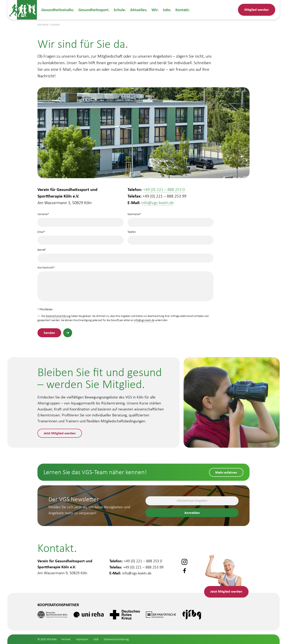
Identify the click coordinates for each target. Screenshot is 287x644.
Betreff (125, 254)
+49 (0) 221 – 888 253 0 (164, 189)
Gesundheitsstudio (57, 10)
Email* (81, 236)
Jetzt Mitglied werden (60, 433)
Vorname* (81, 218)
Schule (118, 10)
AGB (96, 639)
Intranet (66, 639)
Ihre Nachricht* (125, 285)
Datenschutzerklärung (58, 316)
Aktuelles (137, 10)
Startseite (43, 25)
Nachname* (171, 218)
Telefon (171, 236)
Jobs (164, 10)
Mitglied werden (257, 9)
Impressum (82, 639)
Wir (152, 10)
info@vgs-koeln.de (158, 203)
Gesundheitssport (93, 10)
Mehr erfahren (226, 472)
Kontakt (179, 10)
